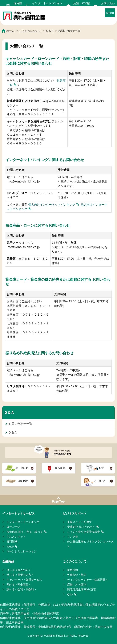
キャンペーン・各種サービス (24, 579)
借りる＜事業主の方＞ (20, 575)
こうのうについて (75, 561)
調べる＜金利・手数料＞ (22, 589)
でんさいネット (16, 537)
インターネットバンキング (23, 522)
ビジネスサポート (75, 513)
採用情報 (73, 570)
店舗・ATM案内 (77, 584)
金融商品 (8, 561)
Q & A (9, 413)
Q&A (70, 594)
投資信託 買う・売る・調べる (25, 532)
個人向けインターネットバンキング (52, 204)
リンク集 (73, 537)
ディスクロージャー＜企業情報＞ (88, 579)
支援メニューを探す (79, 522)
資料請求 (12, 541)
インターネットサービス (19, 513)
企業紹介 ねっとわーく (81, 527)
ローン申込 (13, 527)
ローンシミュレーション (22, 551)
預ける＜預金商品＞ (19, 584)
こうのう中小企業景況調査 (84, 532)
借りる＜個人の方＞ (19, 570)
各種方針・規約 (77, 575)
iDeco (10, 546)
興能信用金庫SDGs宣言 (81, 589)
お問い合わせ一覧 (20, 424)
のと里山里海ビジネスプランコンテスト (90, 544)
